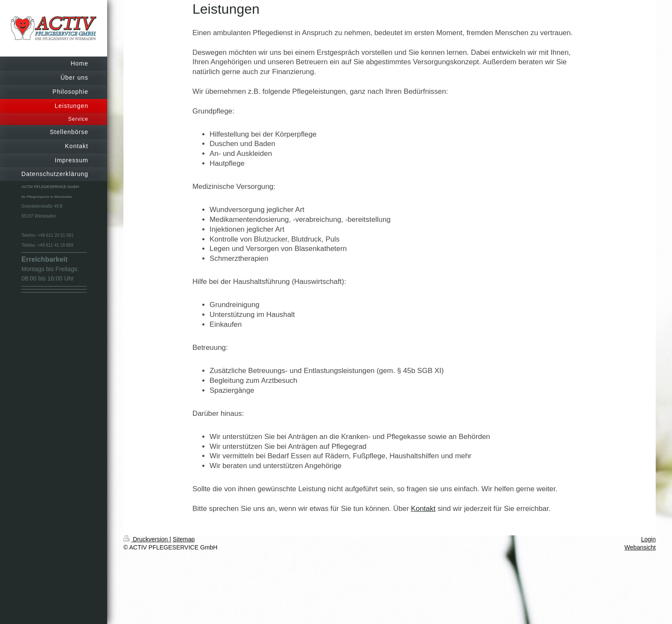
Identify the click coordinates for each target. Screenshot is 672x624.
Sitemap (184, 539)
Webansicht (640, 547)
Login (648, 539)
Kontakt (423, 509)
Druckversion (146, 539)
